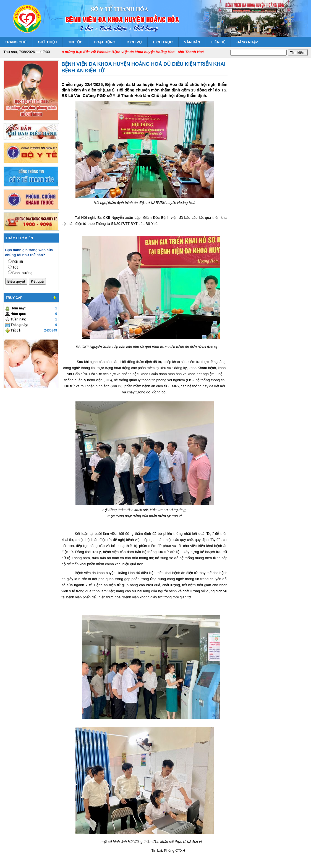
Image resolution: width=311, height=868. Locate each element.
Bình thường (23, 273)
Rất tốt (18, 262)
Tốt (15, 267)
